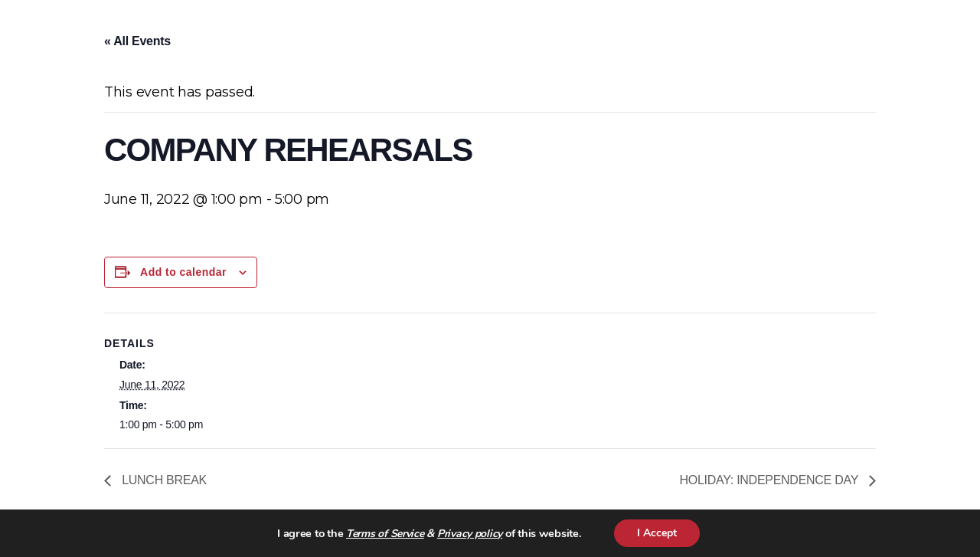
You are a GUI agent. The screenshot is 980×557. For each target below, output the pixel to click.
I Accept (657, 533)
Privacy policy (470, 534)
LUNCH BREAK (163, 480)
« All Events (137, 41)
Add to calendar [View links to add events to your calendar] (183, 272)
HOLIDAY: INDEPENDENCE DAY (771, 480)
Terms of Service (385, 534)
